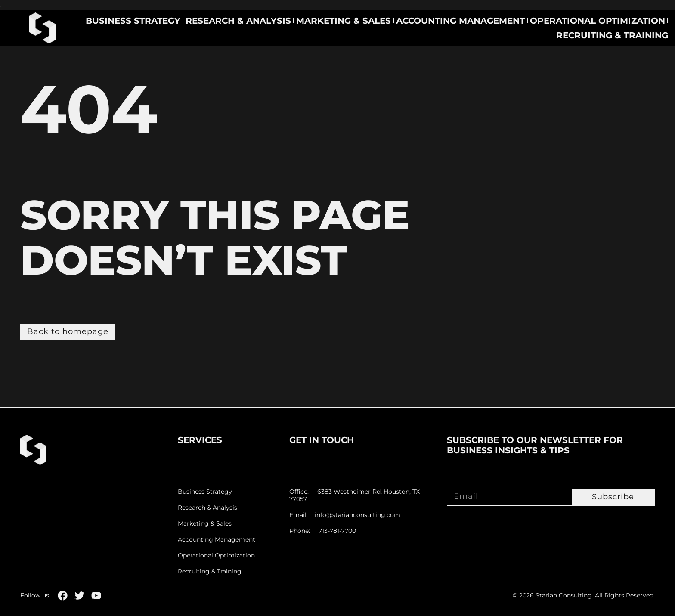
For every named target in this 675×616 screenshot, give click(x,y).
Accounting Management (460, 21)
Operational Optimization (598, 21)
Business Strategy (133, 21)
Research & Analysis (238, 21)
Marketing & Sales (344, 21)
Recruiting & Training (612, 35)
